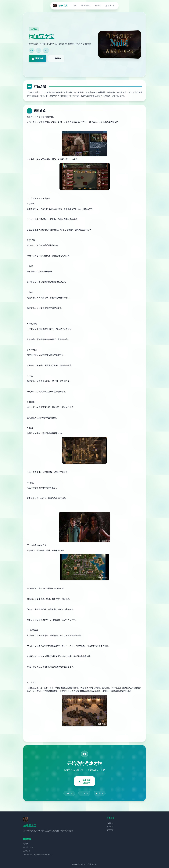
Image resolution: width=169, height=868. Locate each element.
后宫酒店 (27, 851)
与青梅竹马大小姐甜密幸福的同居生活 (38, 855)
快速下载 (110, 830)
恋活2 (26, 844)
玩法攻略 (110, 826)
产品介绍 (110, 823)
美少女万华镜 (28, 847)
